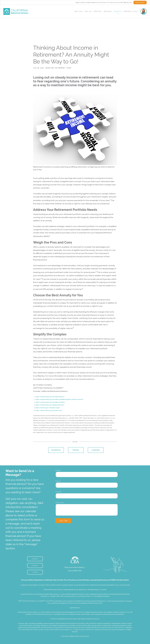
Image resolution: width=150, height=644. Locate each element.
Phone (59, 492)
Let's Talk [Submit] (63, 521)
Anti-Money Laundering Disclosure (94, 580)
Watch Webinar (84, 2)
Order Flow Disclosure (68, 580)
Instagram (35, 565)
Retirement (60, 68)
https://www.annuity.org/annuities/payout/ (50, 397)
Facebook (56, 450)
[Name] (87, 474)
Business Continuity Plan (46, 580)
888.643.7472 (126, 2)
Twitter (76, 450)
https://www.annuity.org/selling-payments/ (50, 405)
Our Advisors (96, 2)
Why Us (88, 11)
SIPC (62, 596)
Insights (118, 11)
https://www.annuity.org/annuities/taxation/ (51, 402)
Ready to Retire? (71, 2)
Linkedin (96, 450)
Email (58, 481)
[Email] (87, 485)
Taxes (69, 68)
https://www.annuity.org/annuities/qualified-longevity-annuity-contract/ (60, 399)
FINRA (58, 596)
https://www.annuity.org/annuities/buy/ (49, 410)
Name (58, 471)
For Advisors (107, 2)
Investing (50, 68)
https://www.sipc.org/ (82, 636)
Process (98, 11)
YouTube (35, 572)
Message (60, 503)
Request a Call (131, 11)
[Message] (87, 510)
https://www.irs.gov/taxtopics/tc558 (48, 408)
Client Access (139, 2)
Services (108, 11)
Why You (79, 11)
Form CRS (116, 2)
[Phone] (87, 496)
